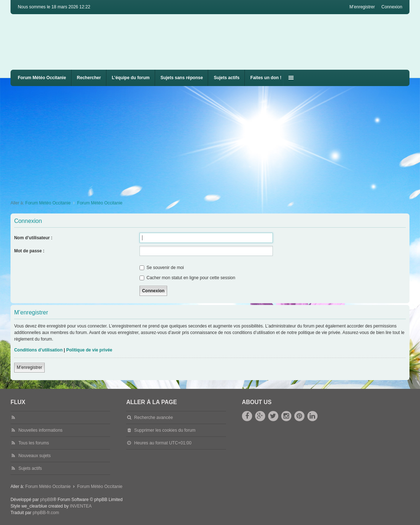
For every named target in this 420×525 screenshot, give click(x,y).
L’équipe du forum (131, 78)
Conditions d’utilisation (38, 350)
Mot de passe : (29, 251)
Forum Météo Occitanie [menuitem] (42, 78)
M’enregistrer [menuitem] (362, 7)
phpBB (47, 500)
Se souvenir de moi (162, 268)
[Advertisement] (215, 141)
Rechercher (89, 78)
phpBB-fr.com (46, 513)
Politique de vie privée (89, 350)
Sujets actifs (227, 78)
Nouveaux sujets (35, 456)
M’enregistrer (29, 367)
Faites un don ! (266, 78)
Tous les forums (34, 443)
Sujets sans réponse (182, 78)
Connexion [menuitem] (392, 7)
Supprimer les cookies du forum (165, 430)
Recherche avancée (154, 418)
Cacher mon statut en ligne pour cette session (187, 278)
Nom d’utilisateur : (33, 238)
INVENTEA (81, 506)
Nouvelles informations (41, 430)
